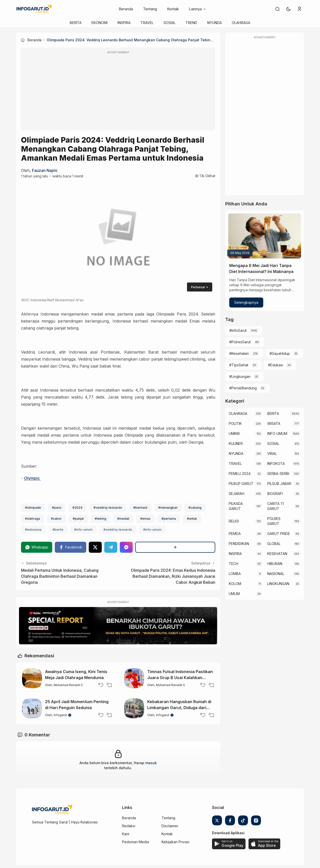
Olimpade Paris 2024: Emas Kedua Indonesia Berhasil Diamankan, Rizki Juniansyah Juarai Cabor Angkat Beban (173, 576)
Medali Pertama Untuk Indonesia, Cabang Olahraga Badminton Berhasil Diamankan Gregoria (60, 576)
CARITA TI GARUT (275, 506)
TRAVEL (147, 23)
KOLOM (235, 584)
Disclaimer (170, 826)
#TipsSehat (239, 365)
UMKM (234, 433)
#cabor (56, 519)
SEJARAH (236, 494)
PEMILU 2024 (240, 474)
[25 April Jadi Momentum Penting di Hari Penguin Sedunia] (32, 708)
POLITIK (235, 423)
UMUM (234, 594)
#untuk (192, 519)
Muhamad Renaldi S (68, 685)
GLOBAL (274, 544)
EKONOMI (99, 23)
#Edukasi (275, 365)
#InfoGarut (238, 330)
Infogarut (60, 715)
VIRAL (272, 454)
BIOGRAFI (275, 494)
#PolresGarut (240, 342)
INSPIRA (124, 23)
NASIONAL (276, 574)
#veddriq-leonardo (108, 508)
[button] (288, 9)
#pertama (169, 519)
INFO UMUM (277, 433)
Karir (126, 834)
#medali (123, 519)
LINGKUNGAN (278, 584)
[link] (277, 9)
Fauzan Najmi (45, 170)
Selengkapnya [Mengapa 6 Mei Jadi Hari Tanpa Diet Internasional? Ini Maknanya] (246, 302)
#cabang (195, 508)
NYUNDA (214, 23)
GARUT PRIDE (279, 534)
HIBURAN (275, 564)
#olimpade (33, 508)
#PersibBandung (243, 388)
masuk (151, 763)
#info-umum (83, 530)
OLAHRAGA (241, 23)
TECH (233, 564)
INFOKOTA (276, 464)
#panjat (78, 519)
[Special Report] (118, 626)
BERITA (76, 23)
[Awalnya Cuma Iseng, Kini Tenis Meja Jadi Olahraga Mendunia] (32, 678)
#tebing (100, 519)
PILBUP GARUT (241, 484)
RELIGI (234, 521)
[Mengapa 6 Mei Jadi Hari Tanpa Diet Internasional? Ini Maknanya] (265, 236)
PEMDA (235, 534)
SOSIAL (169, 23)
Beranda (126, 9)
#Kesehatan (239, 353)
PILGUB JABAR (279, 484)
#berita (58, 530)
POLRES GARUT (274, 521)
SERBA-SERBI (278, 474)
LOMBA (235, 574)
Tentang (150, 9)
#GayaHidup (280, 353)
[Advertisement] (118, 92)
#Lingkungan (240, 376)
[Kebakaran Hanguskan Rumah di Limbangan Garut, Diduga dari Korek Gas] (134, 708)
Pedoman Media (135, 842)
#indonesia (33, 530)
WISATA (274, 423)
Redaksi (129, 826)
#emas (145, 519)
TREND (191, 23)
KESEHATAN (277, 554)
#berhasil (140, 508)
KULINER (236, 444)
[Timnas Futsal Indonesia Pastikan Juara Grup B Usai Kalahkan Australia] (134, 678)
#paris (57, 508)
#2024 (77, 508)
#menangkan (168, 508)
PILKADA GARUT (236, 506)
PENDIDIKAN (239, 544)
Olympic (32, 478)
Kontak (173, 9)
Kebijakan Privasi (175, 842)
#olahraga (32, 519)
